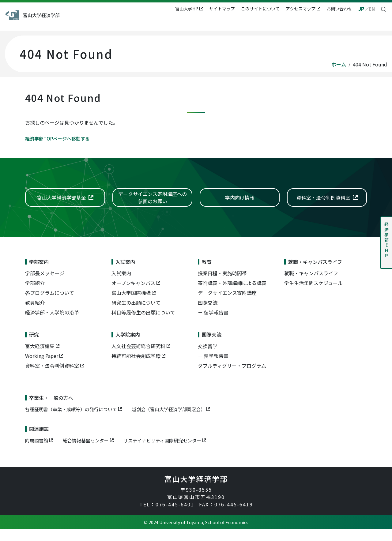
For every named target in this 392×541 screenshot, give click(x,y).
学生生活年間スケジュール (313, 295)
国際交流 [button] (307, 23)
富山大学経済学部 (55, 15)
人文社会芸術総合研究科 (138, 358)
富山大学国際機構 (131, 305)
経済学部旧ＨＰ (386, 240)
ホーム (339, 64)
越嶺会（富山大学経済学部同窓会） (177, 421)
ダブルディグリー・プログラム (232, 378)
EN (371, 9)
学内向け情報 (240, 203)
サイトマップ (221, 9)
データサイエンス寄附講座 (227, 305)
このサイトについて (260, 9)
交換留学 (208, 358)
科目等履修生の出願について (143, 325)
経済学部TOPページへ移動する (60, 138)
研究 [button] (248, 23)
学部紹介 (35, 295)
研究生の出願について (136, 315)
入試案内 (121, 285)
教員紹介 (35, 315)
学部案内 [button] (112, 23)
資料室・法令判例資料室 (52, 378)
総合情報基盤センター (89, 453)
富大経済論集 (40, 358)
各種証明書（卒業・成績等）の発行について (74, 421)
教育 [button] (166, 23)
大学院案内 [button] (275, 23)
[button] (383, 9)
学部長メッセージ (45, 285)
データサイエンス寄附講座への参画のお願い (153, 203)
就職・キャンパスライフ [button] (207, 23)
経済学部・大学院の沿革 (52, 325)
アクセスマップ (300, 9)
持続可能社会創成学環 (136, 368)
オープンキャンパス (133, 295)
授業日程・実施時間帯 (222, 285)
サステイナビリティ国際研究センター (170, 453)
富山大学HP (186, 9)
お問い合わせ (339, 9)
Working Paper (42, 368)
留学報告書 (216, 325)
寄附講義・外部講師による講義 (232, 295)
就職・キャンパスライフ (311, 285)
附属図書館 (37, 453)
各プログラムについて (50, 305)
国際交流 (208, 315)
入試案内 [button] (141, 23)
